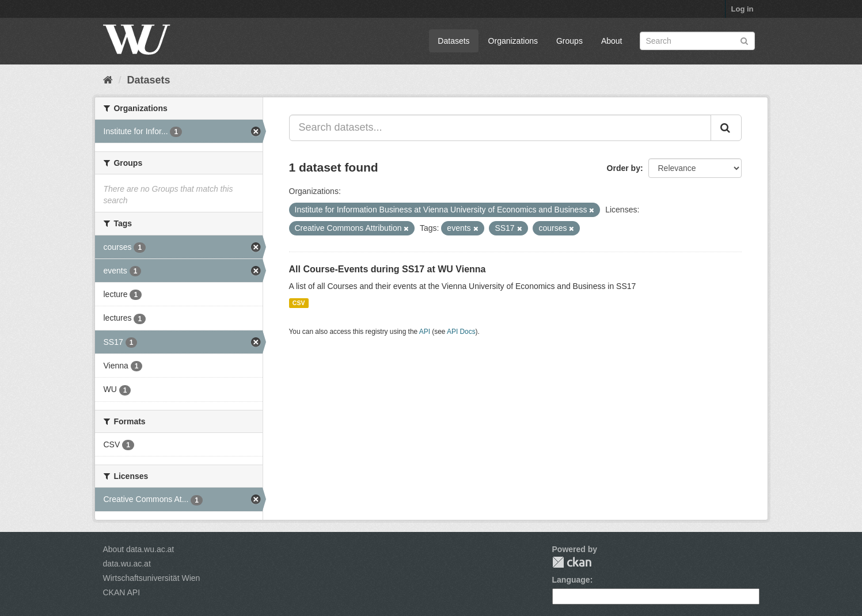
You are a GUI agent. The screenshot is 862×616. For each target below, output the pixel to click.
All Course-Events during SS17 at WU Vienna (388, 269)
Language (571, 580)
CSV (299, 303)
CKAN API (122, 592)
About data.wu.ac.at (139, 549)
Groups (569, 41)
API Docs (461, 332)
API (425, 332)
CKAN (572, 562)
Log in (743, 9)
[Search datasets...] (500, 128)
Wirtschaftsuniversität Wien (152, 578)
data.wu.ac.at (127, 564)
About (612, 41)
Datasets (453, 41)
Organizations (513, 41)
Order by (624, 168)
